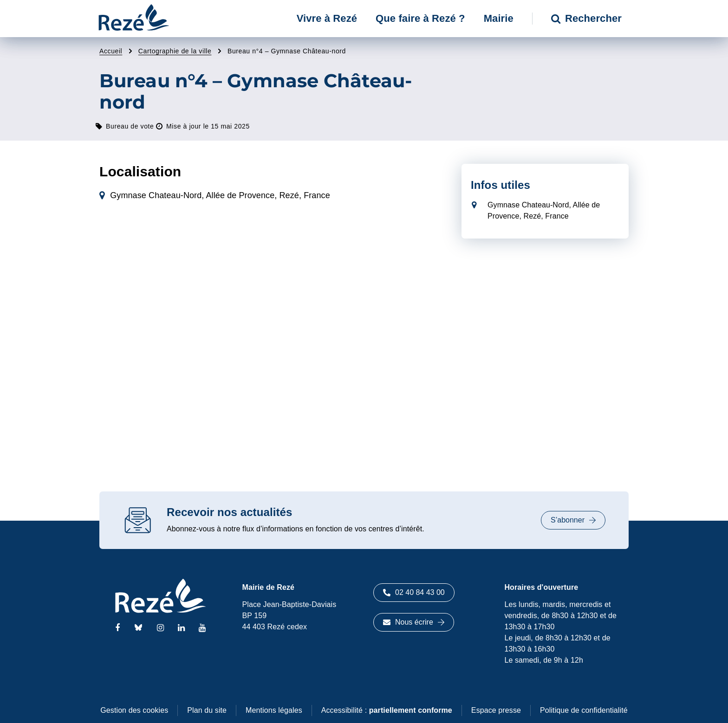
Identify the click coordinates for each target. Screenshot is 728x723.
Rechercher (586, 18)
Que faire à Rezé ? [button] (420, 18)
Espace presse (496, 710)
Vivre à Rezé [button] (327, 18)
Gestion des (134, 710)
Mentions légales (274, 710)
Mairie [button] (499, 18)
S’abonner (573, 520)
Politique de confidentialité (584, 710)
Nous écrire (414, 622)
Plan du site (207, 710)
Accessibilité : (387, 710)
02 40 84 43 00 (414, 592)
